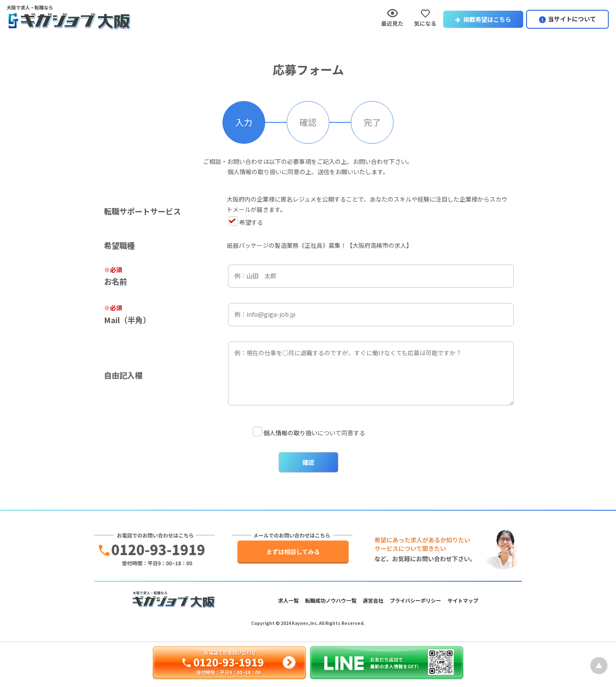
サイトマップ (463, 600)
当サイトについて (572, 19)
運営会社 (373, 600)
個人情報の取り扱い (290, 433)
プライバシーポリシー (415, 600)
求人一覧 (288, 600)
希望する (246, 222)
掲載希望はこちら (483, 19)
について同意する (309, 433)
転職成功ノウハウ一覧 (331, 600)
